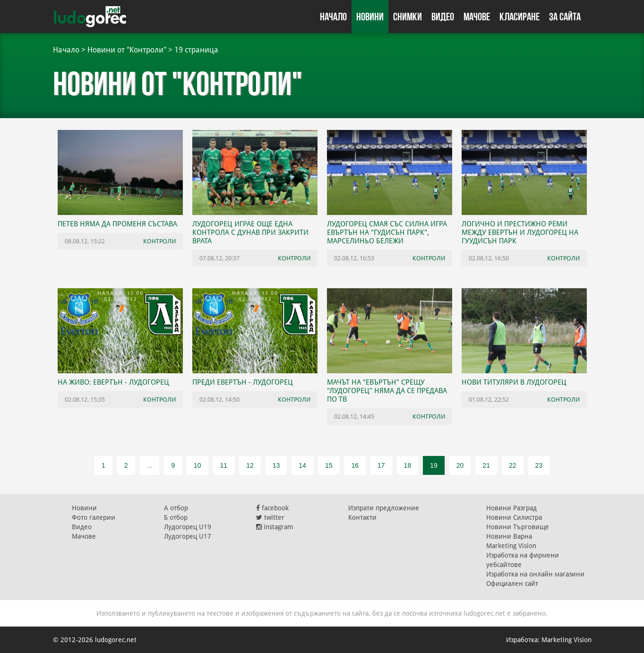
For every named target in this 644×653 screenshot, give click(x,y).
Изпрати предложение (384, 508)
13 (276, 465)
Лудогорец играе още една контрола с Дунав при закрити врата (250, 232)
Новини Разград (511, 508)
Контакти (362, 517)
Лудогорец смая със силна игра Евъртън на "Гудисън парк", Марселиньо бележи (387, 232)
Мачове (477, 17)
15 (329, 465)
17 (381, 465)
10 (197, 465)
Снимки (408, 17)
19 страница (196, 50)
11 (224, 465)
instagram (275, 527)
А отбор (176, 508)
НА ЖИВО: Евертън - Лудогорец (113, 382)
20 (460, 465)
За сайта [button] (565, 17)
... (150, 465)
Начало (333, 17)
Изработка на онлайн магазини (535, 574)
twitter (270, 517)
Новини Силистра (514, 517)
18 (408, 465)
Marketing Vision (511, 546)
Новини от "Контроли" (127, 50)
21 (486, 465)
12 (250, 465)
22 (513, 465)
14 (302, 465)
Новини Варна (509, 536)
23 (539, 465)
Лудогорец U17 (188, 536)
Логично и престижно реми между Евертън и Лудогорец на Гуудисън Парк (520, 232)
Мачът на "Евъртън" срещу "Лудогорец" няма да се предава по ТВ (387, 391)
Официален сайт (512, 584)
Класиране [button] (519, 17)
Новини (370, 17)
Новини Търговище (518, 527)
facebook (272, 508)
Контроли (159, 241)
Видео (443, 17)
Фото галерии (94, 517)
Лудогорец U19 (188, 527)
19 (434, 465)
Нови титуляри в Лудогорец (514, 382)
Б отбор (176, 517)
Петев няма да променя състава (117, 224)
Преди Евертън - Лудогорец (243, 382)
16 (355, 465)
